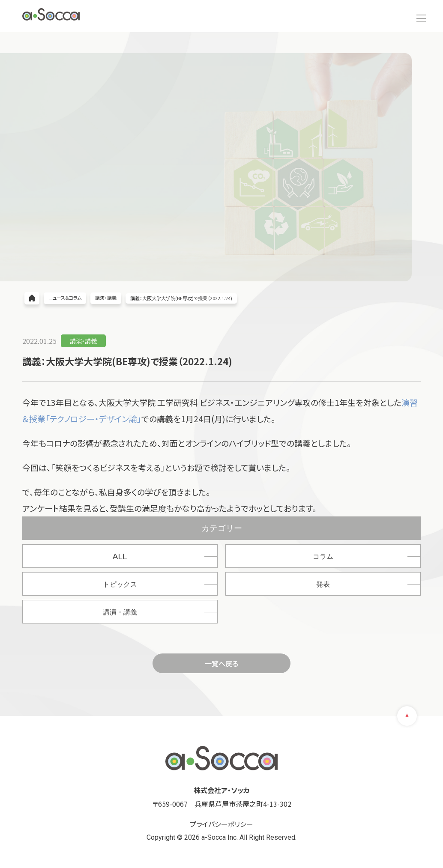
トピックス (120, 584)
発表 (323, 584)
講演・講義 (120, 612)
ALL (120, 556)
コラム (323, 556)
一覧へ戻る (221, 663)
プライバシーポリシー (221, 824)
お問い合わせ (398, 13)
